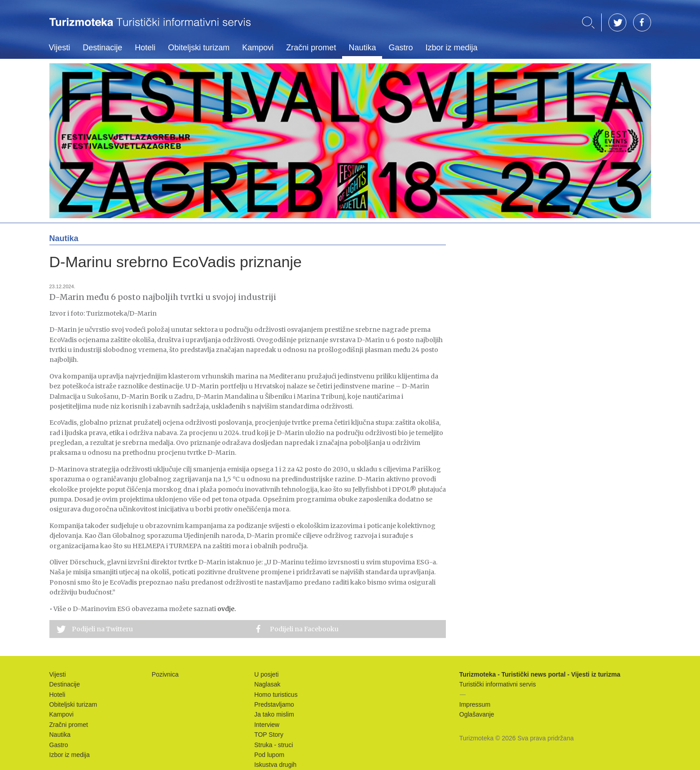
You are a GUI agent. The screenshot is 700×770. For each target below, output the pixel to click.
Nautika (362, 48)
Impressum (475, 704)
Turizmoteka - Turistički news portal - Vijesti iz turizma (150, 28)
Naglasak (267, 684)
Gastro (401, 48)
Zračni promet (311, 48)
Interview (267, 725)
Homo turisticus (276, 695)
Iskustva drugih (275, 765)
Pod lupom (269, 755)
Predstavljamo (274, 704)
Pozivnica (165, 674)
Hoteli (145, 48)
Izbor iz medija (451, 48)
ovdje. (227, 609)
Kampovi (258, 48)
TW (617, 22)
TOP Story (269, 735)
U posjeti (266, 674)
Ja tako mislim (274, 714)
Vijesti (60, 48)
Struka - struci (273, 745)
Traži (588, 23)
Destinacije (102, 48)
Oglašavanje (477, 714)
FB (642, 22)
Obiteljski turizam (199, 48)
